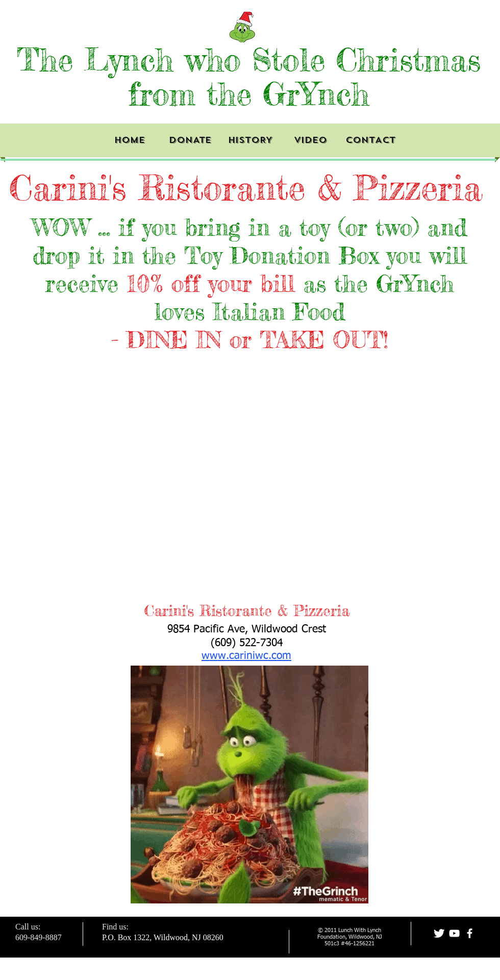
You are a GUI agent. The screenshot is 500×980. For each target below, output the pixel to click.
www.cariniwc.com (246, 656)
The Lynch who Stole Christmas (249, 59)
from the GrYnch (249, 94)
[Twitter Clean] (439, 933)
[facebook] (470, 933)
